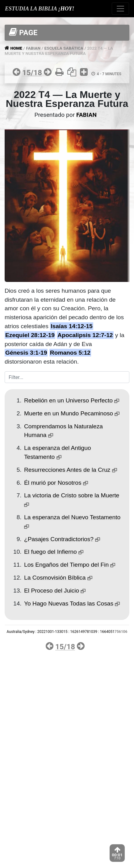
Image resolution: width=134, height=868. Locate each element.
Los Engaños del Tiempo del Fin (66, 565)
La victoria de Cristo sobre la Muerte (72, 495)
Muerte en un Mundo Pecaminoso (69, 413)
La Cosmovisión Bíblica (55, 578)
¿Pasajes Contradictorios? (59, 539)
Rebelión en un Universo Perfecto (68, 400)
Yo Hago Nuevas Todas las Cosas (69, 603)
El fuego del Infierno (50, 552)
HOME (17, 48)
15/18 (32, 73)
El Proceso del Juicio (52, 591)
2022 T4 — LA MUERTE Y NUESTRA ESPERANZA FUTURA (59, 51)
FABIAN (33, 48)
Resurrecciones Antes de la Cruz (67, 470)
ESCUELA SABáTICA (64, 48)
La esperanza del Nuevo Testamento (72, 517)
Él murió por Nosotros (53, 483)
